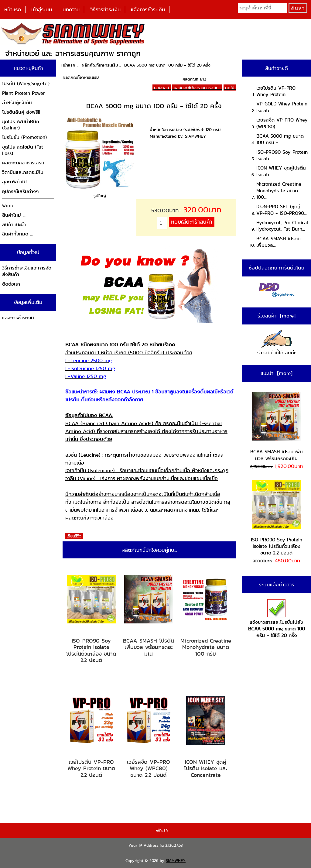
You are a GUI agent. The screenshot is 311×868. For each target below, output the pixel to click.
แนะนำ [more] (277, 373)
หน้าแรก (13, 9)
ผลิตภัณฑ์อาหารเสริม (100, 65)
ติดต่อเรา (11, 284)
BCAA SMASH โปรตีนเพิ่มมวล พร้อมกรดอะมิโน (149, 647)
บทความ (71, 9)
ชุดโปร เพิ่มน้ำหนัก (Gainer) (21, 125)
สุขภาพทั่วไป (14, 182)
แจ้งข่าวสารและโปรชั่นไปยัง (277, 619)
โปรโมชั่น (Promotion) (24, 137)
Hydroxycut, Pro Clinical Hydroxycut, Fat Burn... (282, 226)
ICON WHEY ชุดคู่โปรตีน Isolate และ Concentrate (206, 769)
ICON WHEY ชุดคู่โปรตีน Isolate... (281, 171)
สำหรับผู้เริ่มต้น (17, 103)
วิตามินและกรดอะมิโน (23, 172)
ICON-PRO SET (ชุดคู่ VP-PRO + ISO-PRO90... (282, 210)
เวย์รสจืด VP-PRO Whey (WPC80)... (282, 123)
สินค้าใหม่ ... (14, 215)
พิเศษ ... (10, 206)
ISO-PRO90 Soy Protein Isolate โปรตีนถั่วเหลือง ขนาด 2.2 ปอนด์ (91, 650)
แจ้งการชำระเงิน (148, 9)
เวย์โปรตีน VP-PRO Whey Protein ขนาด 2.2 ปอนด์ (91, 769)
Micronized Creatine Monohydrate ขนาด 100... (279, 190)
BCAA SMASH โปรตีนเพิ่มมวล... (279, 242)
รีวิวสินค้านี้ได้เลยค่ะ (276, 343)
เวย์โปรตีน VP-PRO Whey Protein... (276, 91)
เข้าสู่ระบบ (42, 9)
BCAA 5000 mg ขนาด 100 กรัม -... (280, 139)
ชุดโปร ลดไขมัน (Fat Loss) (23, 150)
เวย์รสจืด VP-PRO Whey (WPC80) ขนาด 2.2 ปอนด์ (149, 769)
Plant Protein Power (24, 93)
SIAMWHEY (176, 861)
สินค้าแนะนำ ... (16, 224)
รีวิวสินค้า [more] (277, 316)
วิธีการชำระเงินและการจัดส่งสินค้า (27, 271)
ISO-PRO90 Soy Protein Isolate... (282, 155)
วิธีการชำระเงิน (105, 9)
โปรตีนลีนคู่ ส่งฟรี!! (21, 112)
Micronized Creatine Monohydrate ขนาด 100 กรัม (206, 647)
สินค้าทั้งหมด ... (17, 234)
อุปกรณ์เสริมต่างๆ (21, 191)
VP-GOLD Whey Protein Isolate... (282, 107)
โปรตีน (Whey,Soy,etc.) (26, 83)
